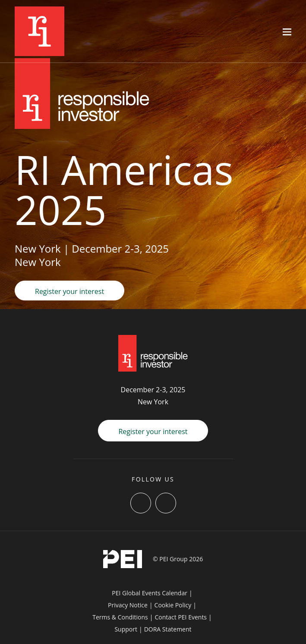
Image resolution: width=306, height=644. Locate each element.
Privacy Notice (128, 605)
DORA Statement (168, 629)
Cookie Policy (173, 605)
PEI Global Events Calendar (150, 593)
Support (126, 629)
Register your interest (69, 291)
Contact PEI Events (181, 617)
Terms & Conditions (120, 617)
